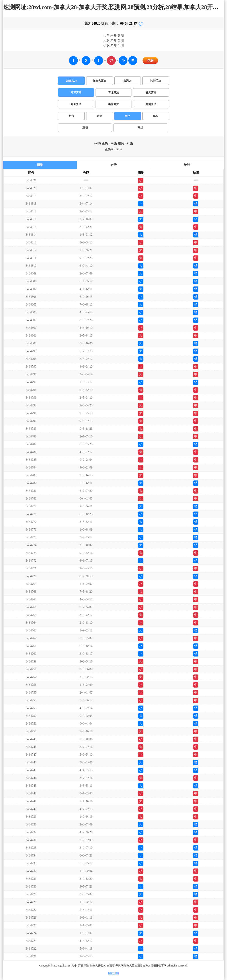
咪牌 (150, 61)
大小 (127, 116)
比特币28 (156, 81)
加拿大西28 (100, 81)
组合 (71, 116)
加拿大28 (71, 81)
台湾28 (127, 81)
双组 (141, 128)
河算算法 (76, 92)
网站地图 (113, 973)
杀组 (100, 116)
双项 (85, 128)
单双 (156, 116)
